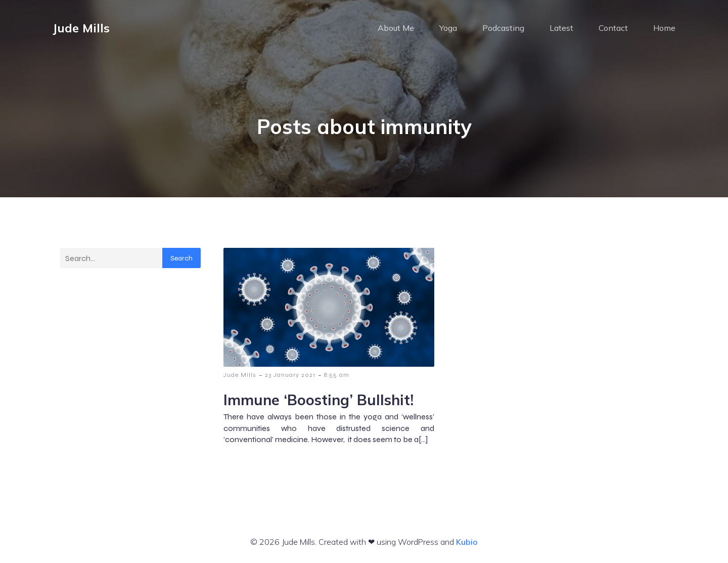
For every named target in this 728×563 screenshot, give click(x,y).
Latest (561, 28)
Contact (613, 28)
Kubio (467, 542)
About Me (396, 28)
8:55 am (337, 375)
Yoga (448, 28)
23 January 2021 (290, 375)
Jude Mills (240, 375)
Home (664, 28)
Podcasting (503, 28)
